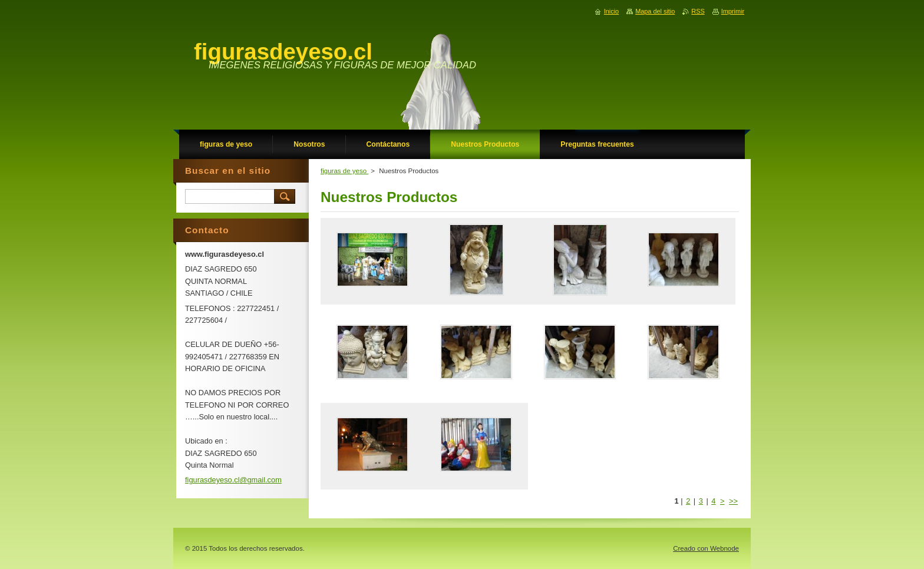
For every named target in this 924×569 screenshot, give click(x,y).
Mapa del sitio (655, 11)
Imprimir (733, 11)
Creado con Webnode (706, 548)
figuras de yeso (344, 171)
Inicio (611, 11)
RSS (698, 11)
